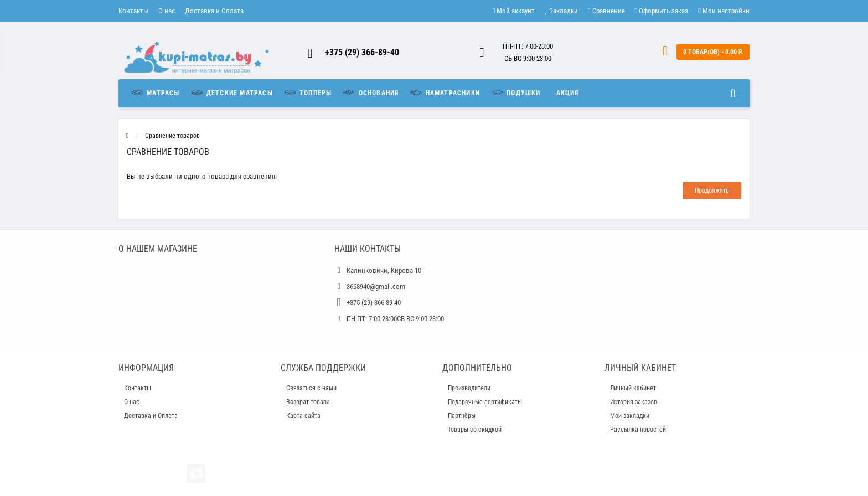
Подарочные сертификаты (485, 402)
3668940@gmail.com (376, 286)
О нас (167, 11)
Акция (568, 93)
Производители (469, 388)
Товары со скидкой (475, 430)
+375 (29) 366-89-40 (362, 52)
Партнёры (462, 416)
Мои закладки (630, 416)
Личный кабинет (633, 388)
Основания (370, 92)
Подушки (515, 92)
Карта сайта (303, 416)
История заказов (634, 402)
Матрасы (158, 92)
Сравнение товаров (172, 136)
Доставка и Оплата (214, 11)
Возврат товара (308, 402)
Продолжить (712, 190)
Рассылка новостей (638, 430)
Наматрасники (444, 92)
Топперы (308, 92)
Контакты (133, 11)
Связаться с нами (311, 388)
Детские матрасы (231, 92)
